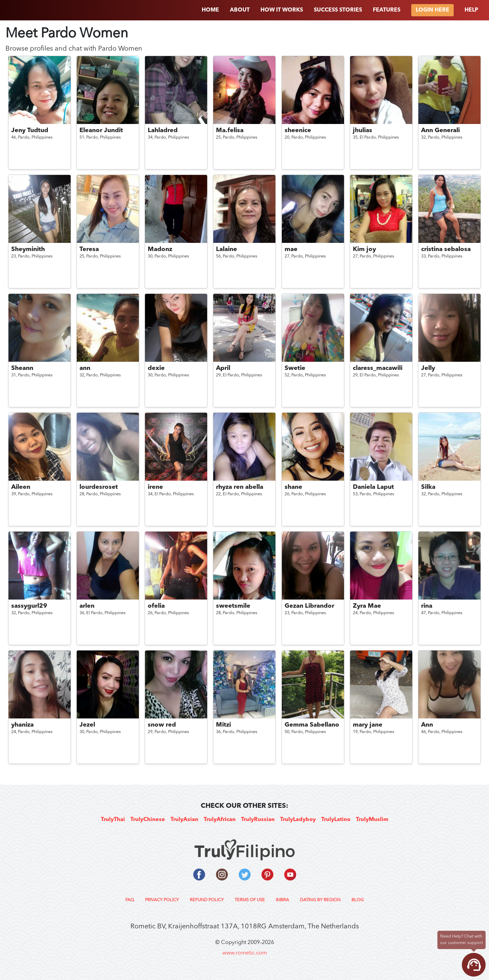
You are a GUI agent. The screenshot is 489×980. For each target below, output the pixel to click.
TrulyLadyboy (298, 820)
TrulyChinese (148, 820)
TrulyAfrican (220, 820)
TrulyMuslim (372, 820)
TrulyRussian (258, 820)
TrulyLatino (336, 820)
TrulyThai (113, 820)
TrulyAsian (184, 820)
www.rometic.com (245, 953)
